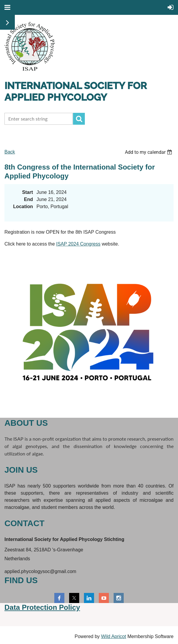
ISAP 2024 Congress (78, 244)
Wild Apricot (113, 636)
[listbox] (149, 152)
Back (10, 152)
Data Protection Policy (42, 607)
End (28, 199)
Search (79, 119)
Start (28, 192)
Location (23, 207)
